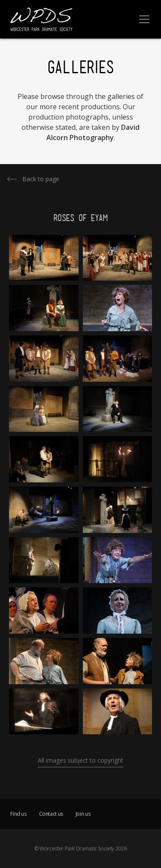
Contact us (51, 814)
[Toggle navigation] (144, 19)
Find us (18, 814)
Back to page (41, 179)
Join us (83, 814)
